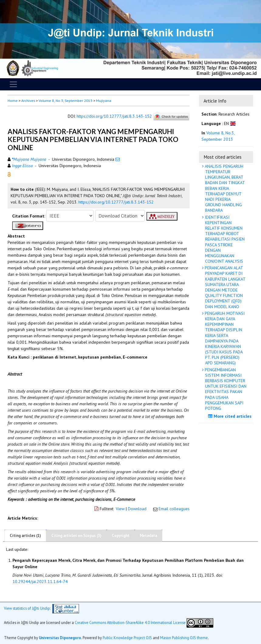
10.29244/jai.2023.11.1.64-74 (40, 582)
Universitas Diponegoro (60, 638)
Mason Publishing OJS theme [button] (184, 638)
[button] (9, 174)
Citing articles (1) (25, 536)
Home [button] (13, 101)
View (120, 509)
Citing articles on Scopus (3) (76, 536)
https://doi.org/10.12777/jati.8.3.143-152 (114, 116)
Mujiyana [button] (104, 101)
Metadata (148, 536)
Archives (28, 101)
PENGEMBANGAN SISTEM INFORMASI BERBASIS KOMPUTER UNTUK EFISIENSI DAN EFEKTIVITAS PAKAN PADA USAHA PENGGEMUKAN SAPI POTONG (225, 389)
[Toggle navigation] (13, 84)
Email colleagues (174, 509)
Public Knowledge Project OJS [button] (127, 638)
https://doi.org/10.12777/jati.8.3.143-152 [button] (116, 202)
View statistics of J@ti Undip (27, 608)
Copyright (121, 536)
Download (137, 509)
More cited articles (231, 416)
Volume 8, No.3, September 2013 (65, 101)
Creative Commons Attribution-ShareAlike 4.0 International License (130, 622)
